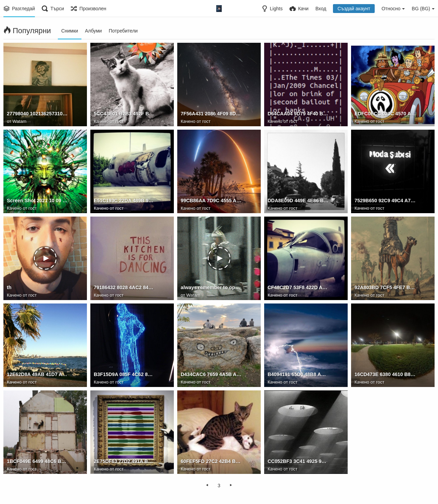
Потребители (123, 31)
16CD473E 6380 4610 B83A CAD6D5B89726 (385, 375)
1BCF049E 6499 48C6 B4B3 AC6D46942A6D (37, 462)
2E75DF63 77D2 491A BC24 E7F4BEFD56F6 (124, 462)
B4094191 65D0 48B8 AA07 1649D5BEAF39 (298, 375)
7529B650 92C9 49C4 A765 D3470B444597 (385, 201)
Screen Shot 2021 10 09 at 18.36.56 (37, 201)
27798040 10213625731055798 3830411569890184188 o (37, 114)
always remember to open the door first (211, 288)
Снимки (70, 31)
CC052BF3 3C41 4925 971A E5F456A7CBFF (298, 462)
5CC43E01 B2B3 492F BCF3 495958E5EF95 (124, 114)
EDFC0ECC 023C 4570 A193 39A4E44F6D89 (385, 114)
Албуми (93, 31)
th (9, 288)
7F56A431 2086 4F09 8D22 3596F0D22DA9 (211, 114)
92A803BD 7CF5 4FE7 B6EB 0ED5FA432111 (385, 288)
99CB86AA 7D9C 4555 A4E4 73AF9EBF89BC (211, 201)
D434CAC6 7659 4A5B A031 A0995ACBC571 (211, 375)
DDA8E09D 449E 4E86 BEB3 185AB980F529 (298, 201)
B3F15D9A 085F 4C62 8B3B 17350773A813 (124, 375)
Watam (20, 121)
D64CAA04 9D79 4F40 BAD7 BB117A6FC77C (298, 114)
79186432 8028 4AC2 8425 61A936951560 (124, 288)
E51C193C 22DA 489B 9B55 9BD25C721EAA (124, 201)
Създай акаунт (354, 9)
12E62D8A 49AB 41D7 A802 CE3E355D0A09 (37, 375)
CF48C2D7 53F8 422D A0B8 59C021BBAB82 (298, 288)
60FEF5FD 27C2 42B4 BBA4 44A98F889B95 (211, 462)
